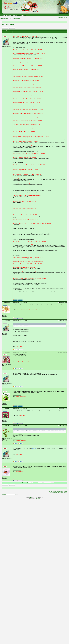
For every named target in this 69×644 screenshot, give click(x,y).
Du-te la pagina (56, 28)
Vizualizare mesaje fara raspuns (6, 18)
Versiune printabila (6, 30)
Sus (3, 300)
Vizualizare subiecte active (16, 18)
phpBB (30, 498)
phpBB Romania (38, 498)
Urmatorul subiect (63, 30)
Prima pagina (4, 22)
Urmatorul (66, 28)
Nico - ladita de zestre (8, 25)
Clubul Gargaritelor (10, 22)
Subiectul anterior (57, 30)
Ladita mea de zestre (17, 22)
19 (63, 28)
